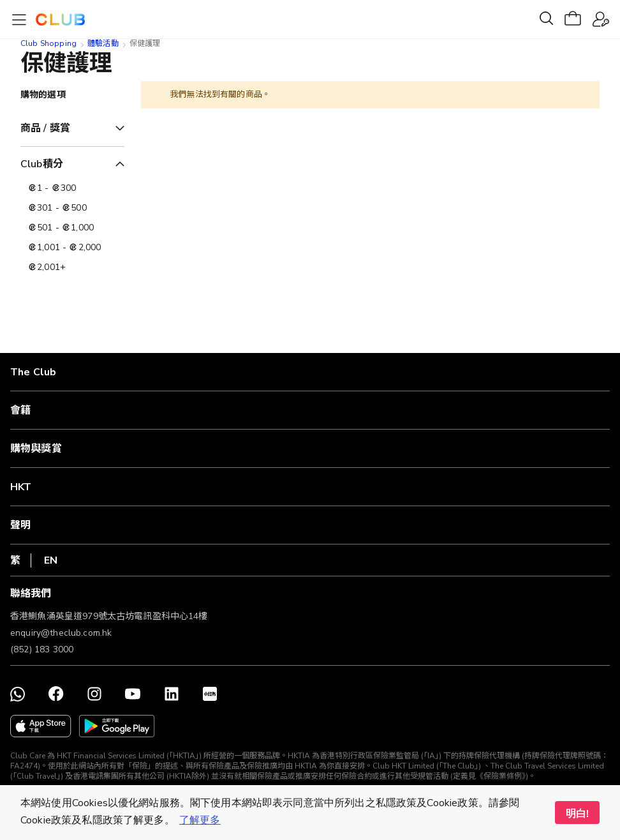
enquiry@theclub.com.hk (61, 633)
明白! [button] (577, 814)
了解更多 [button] (200, 820)
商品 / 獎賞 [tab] (45, 128)
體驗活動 (103, 43)
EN (51, 560)
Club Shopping (48, 43)
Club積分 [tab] (42, 164)
